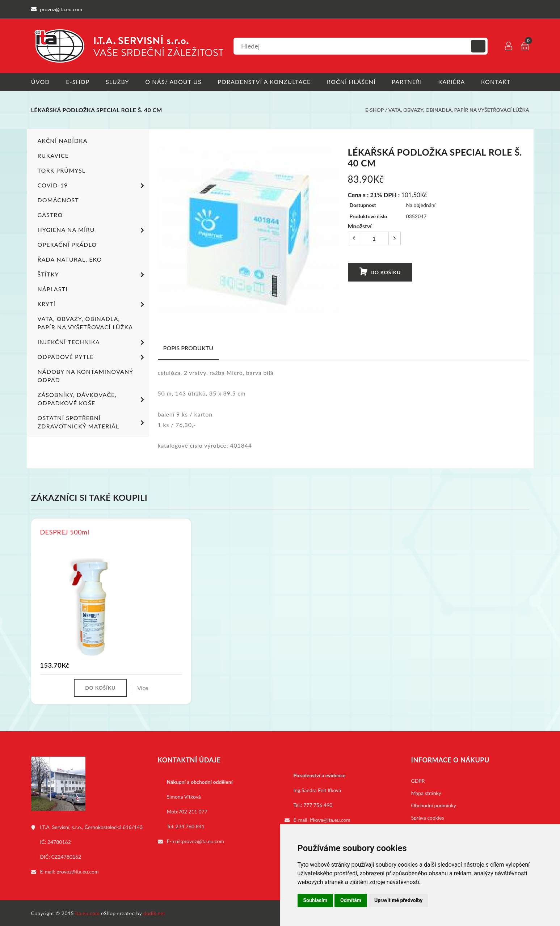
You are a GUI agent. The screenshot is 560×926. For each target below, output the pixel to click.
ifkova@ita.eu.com (330, 819)
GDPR (418, 780)
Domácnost (58, 200)
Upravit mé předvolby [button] (398, 900)
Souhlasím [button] (315, 900)
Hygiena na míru (92, 230)
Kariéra (452, 82)
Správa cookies (428, 817)
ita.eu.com (87, 913)
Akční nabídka (63, 140)
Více (143, 687)
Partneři (408, 82)
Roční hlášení (352, 82)
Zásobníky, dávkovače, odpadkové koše (92, 398)
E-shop (78, 82)
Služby (117, 82)
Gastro (50, 214)
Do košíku (380, 272)
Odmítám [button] (351, 900)
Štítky (92, 275)
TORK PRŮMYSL (62, 170)
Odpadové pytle (92, 357)
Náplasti (53, 289)
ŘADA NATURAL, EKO (70, 259)
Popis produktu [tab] (188, 348)
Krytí (92, 304)
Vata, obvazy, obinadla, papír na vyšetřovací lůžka (459, 110)
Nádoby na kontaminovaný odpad (85, 375)
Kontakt (497, 82)
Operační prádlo (67, 244)
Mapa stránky (426, 793)
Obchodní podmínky (434, 805)
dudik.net (154, 913)
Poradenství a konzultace (265, 82)
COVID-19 (92, 186)
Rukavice (53, 155)
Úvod (41, 82)
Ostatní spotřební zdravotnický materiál (92, 422)
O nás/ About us (174, 82)
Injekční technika (92, 342)
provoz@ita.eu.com (77, 871)
